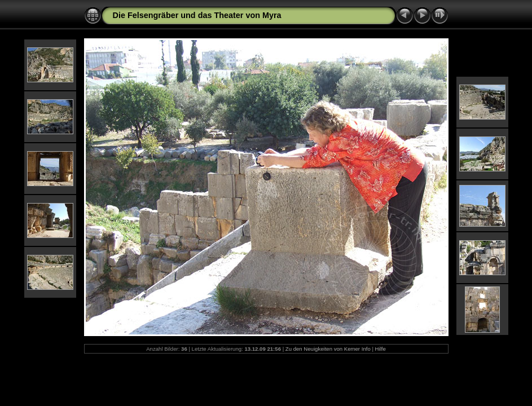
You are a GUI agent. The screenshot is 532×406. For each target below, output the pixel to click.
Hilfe (381, 349)
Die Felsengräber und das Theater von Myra (197, 15)
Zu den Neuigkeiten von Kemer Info (328, 349)
